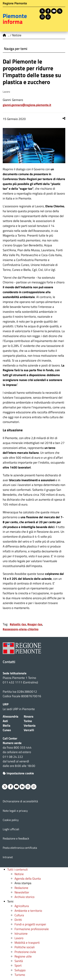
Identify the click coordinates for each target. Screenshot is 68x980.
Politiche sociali (25, 947)
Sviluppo (20, 970)
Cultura (19, 915)
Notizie (19, 874)
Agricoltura (22, 906)
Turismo (20, 975)
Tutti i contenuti (17, 869)
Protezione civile (25, 952)
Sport (18, 965)
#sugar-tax (35, 624)
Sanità (19, 961)
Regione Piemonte (15, 3)
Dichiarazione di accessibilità (20, 801)
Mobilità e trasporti (27, 943)
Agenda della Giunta (28, 879)
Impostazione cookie (18, 773)
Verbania (30, 726)
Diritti (18, 920)
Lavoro (19, 938)
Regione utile (23, 956)
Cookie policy (11, 820)
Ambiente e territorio (28, 911)
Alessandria (11, 716)
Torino (28, 721)
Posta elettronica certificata (20, 848)
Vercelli (29, 730)
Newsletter (22, 892)
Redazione (21, 888)
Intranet (8, 857)
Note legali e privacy (15, 811)
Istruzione (21, 934)
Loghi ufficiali (11, 829)
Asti (5, 721)
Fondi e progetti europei (30, 924)
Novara (29, 716)
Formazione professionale (32, 929)
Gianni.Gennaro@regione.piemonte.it (27, 105)
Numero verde (12, 743)
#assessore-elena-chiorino (21, 629)
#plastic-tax (18, 624)
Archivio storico (24, 897)
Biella (7, 726)
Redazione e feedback (16, 838)
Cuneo (7, 730)
